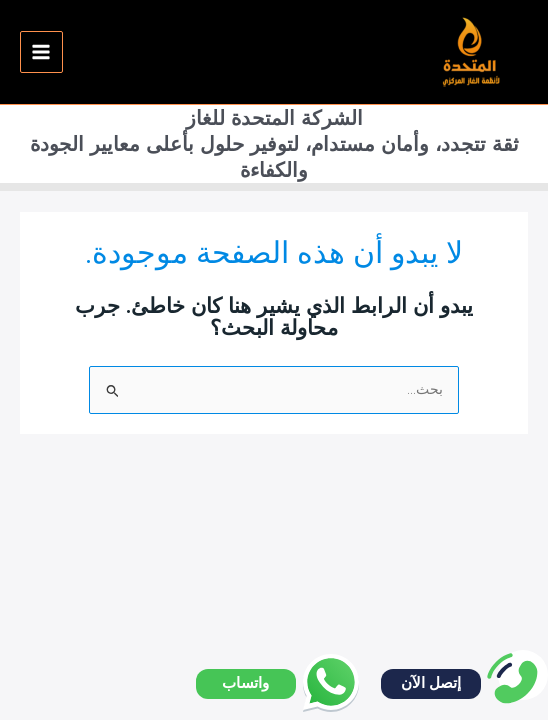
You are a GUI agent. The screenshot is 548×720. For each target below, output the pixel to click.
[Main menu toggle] (41, 52)
